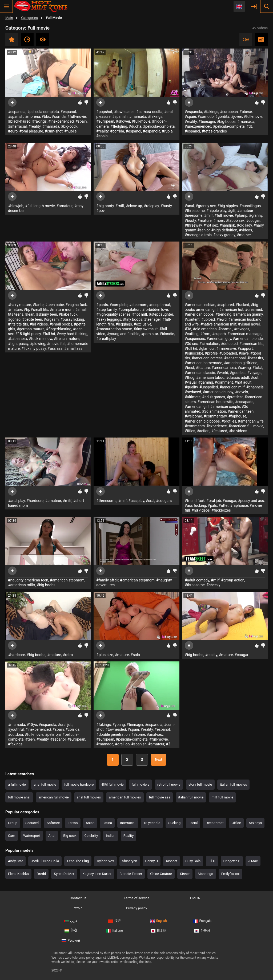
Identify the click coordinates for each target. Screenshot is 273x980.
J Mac (253, 861)
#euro (13, 131)
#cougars (164, 501)
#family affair (107, 580)
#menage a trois (198, 235)
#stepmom (138, 305)
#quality (191, 387)
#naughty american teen (28, 580)
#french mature (67, 339)
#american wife (251, 421)
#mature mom (62, 310)
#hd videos (39, 324)
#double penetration (113, 734)
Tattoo (73, 823)
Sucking (174, 823)
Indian (111, 836)
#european (105, 121)
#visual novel (249, 324)
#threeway (193, 225)
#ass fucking (195, 505)
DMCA (195, 898)
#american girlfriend (241, 363)
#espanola (17, 112)
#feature (203, 368)
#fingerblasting (59, 329)
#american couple (225, 407)
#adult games (214, 397)
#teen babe (55, 305)
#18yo (32, 725)
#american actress (207, 358)
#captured (226, 305)
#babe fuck (68, 314)
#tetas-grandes (214, 131)
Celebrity (91, 836)
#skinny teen (47, 314)
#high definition (224, 230)
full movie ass (160, 797)
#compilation (129, 310)
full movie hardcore (79, 784)
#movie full (56, 344)
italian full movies (233, 784)
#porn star (150, 334)
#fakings (39, 121)
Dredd (41, 874)
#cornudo (206, 117)
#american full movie (246, 426)
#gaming (206, 382)
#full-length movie (40, 206)
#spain (81, 121)
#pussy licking (72, 319)
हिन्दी (71, 931)
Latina (107, 823)
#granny (256, 215)
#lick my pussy (34, 348)
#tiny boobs (133, 319)
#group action (233, 580)
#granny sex (206, 206)
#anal (189, 206)
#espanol (68, 112)
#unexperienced (198, 126)
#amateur (65, 206)
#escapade (244, 402)
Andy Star (15, 861)
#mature (205, 220)
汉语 (115, 921)
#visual (191, 382)
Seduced (32, 823)
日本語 (158, 931)
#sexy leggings (109, 319)
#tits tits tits (18, 324)
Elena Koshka (18, 874)
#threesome (195, 211)
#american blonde (248, 339)
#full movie (224, 215)
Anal (52, 836)
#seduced (193, 392)
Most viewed (43, 39)
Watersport (32, 836)
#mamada (51, 126)
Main (9, 18)
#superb (219, 334)
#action (203, 431)
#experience (216, 426)
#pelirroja (53, 734)
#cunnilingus (250, 206)
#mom (219, 220)
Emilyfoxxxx (230, 874)
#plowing (37, 344)
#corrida (59, 117)
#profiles (229, 421)
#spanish (16, 117)
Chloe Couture (161, 874)
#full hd (49, 334)
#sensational (235, 358)
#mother (244, 235)
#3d (188, 329)
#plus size (105, 655)
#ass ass (55, 348)
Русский (71, 941)
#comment (224, 382)
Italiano (115, 931)
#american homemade (204, 363)
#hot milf (140, 314)
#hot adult (243, 382)
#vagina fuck (76, 305)
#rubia (167, 131)
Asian (90, 823)
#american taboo (210, 377)
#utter (224, 505)
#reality (35, 126)
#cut (255, 377)
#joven (236, 117)
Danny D (152, 861)
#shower (123, 121)
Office (236, 823)
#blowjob (16, 206)
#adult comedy (197, 580)
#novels (241, 392)
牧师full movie (113, 784)
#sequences (195, 339)
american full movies (125, 797)
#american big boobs (202, 421)
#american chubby (218, 392)
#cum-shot (54, 131)
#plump (241, 215)
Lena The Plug (78, 861)
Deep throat (214, 823)
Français (202, 921)
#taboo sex (235, 220)
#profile (211, 353)
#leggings (124, 324)
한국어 (202, 931)
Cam (12, 836)
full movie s (140, 784)
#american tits (251, 344)
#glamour (207, 348)
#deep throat (160, 305)
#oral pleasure (31, 131)
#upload (208, 319)
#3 (168, 744)
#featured (219, 431)
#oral (150, 501)
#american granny (248, 314)
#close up (134, 206)
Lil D (212, 861)
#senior (203, 230)
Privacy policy (136, 908)
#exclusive (142, 324)
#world (222, 373)
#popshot (104, 112)
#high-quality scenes (113, 314)
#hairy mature (20, 305)
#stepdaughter (161, 314)
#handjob (227, 225)
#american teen (241, 411)
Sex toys (256, 823)
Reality (129, 836)
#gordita (222, 117)
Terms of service (136, 898)
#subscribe (194, 353)
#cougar (253, 220)
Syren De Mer (64, 874)
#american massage (244, 334)
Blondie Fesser (131, 874)
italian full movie (191, 797)
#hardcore (35, 501)
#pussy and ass (251, 501)
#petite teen (32, 319)
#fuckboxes (221, 510)
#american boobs (199, 314)
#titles (190, 431)
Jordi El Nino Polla (45, 861)
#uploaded (228, 353)
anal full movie (45, 784)
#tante (38, 305)
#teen (30, 739)
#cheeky (213, 585)
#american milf (232, 387)
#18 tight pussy (28, 334)
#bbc (46, 117)
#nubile (70, 131)
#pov (100, 211)
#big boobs (46, 585)
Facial (193, 823)
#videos (245, 230)
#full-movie (77, 117)
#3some (138, 734)
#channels (255, 387)
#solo (135, 655)
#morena (33, 117)
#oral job (214, 501)
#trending (223, 314)
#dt (249, 126)
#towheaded (124, 112)
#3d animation (214, 411)
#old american (205, 329)
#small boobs (61, 324)
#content (192, 319)
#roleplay (151, 206)
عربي (71, 921)
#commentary (215, 416)
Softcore (53, 823)
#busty (166, 206)
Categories (29, 18)
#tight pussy (18, 344)
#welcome (193, 416)
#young (119, 725)
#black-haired (19, 121)
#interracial (17, 126)
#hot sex (211, 225)
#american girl (197, 407)
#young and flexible (123, 334)
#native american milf (218, 324)
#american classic (200, 373)
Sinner (185, 874)
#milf (120, 206)
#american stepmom (67, 580)
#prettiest (235, 397)
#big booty (105, 206)
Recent (27, 39)
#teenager (207, 122)
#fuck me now (41, 339)
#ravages (242, 329)
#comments (195, 426)
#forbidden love (155, 310)
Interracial (128, 823)
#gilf (232, 211)
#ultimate (193, 397)
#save (244, 353)
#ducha (135, 126)
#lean (30, 314)
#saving (244, 368)
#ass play (136, 501)
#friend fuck (195, 501)
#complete (119, 305)
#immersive (226, 348)
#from (205, 334)
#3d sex (191, 344)
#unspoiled (209, 387)
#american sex (224, 368)
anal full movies (89, 797)
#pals (212, 505)
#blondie (167, 334)
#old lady (244, 225)
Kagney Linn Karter (97, 874)
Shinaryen (130, 861)
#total (257, 368)
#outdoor (16, 734)
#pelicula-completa (43, 112)
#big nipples (228, 206)
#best (190, 368)
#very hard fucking (72, 334)
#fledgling (119, 126)
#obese (246, 112)
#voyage (254, 373)
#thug (190, 377)
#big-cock (69, 126)
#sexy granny (224, 235)
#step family (107, 310)
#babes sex (18, 339)
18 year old (152, 823)
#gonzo (14, 319)
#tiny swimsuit (146, 329)
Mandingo (206, 874)
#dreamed (254, 310)
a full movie (17, 784)
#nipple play (216, 211)
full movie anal (19, 797)
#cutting (192, 334)
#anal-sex (155, 734)
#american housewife (215, 402)
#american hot (231, 310)
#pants (102, 305)
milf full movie (222, 797)
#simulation (209, 344)
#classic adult (238, 377)
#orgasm (51, 319)
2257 (78, 908)
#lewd (222, 319)
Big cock (70, 836)
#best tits (255, 358)
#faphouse (237, 416)
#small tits (39, 310)
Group (13, 823)
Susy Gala (193, 861)
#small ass (73, 348)
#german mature (31, 329)
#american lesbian (200, 305)
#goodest (238, 373)
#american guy (219, 339)
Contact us (78, 898)
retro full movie (169, 784)
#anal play (16, 501)
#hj (26, 310)
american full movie (54, 797)
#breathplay (106, 339)
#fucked (242, 305)
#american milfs (21, 585)
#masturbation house (114, 329)
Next (158, 759)
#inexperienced (61, 121)
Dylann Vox (105, 861)
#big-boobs (226, 122)
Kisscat (172, 861)
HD (261, 39)
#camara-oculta (149, 112)
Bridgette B (232, 861)
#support (245, 348)
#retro (68, 655)
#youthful (16, 729)
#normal (225, 329)
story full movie (200, 784)
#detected (229, 344)
